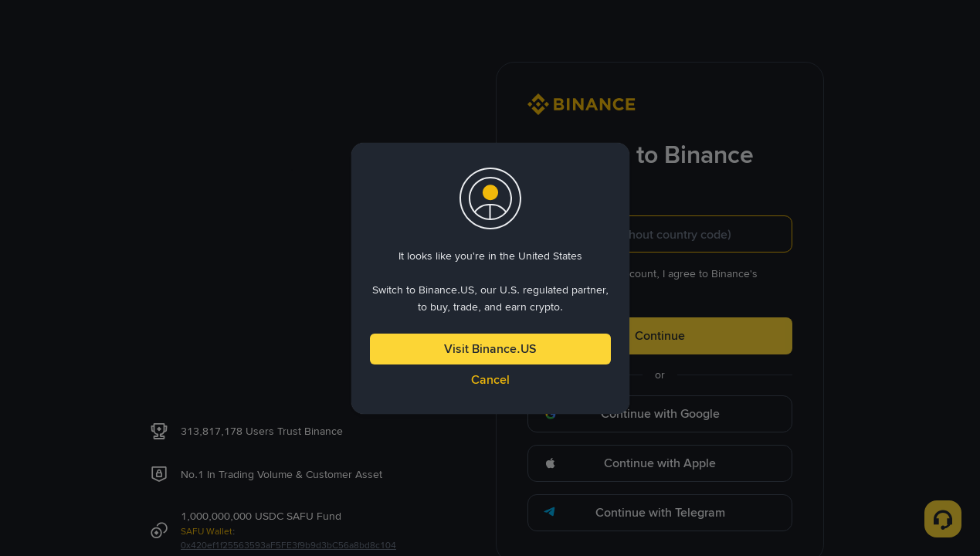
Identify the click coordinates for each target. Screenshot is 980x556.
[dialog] (490, 278)
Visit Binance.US (490, 349)
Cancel (490, 380)
